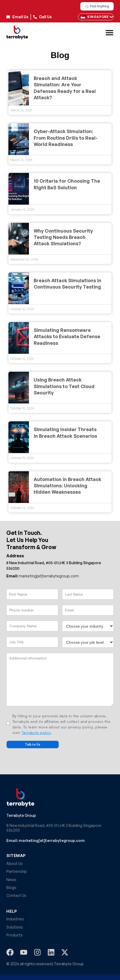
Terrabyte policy (36, 732)
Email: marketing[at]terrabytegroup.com (46, 840)
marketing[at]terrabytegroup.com (42, 576)
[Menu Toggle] (109, 32)
